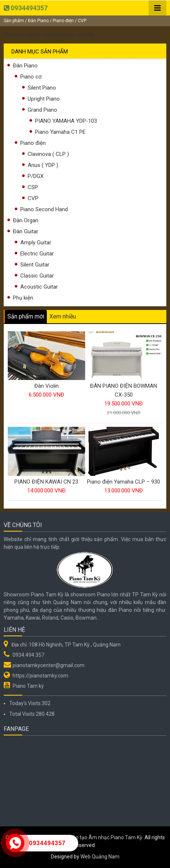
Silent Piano (42, 88)
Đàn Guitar (26, 231)
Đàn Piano (38, 21)
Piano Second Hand (44, 209)
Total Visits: (22, 714)
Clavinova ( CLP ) (48, 154)
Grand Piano (42, 110)
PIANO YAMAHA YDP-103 (66, 121)
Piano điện (63, 21)
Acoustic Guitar (39, 287)
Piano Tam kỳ (28, 686)
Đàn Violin (46, 386)
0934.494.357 (28, 655)
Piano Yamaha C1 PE (60, 132)
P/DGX (36, 176)
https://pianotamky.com (40, 676)
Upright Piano (44, 99)
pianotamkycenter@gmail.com (48, 665)
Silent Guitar (35, 265)
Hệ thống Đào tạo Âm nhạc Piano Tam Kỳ (95, 837)
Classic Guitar (37, 276)
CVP (33, 198)
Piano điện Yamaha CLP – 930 (124, 482)
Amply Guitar (36, 243)
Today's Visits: (25, 703)
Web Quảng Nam (100, 857)
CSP (33, 187)
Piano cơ (31, 77)
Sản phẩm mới (26, 316)
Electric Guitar (37, 254)
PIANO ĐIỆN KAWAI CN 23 (46, 482)
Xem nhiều (63, 316)
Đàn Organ (26, 220)
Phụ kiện (23, 298)
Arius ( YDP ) (43, 165)
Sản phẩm (14, 21)
